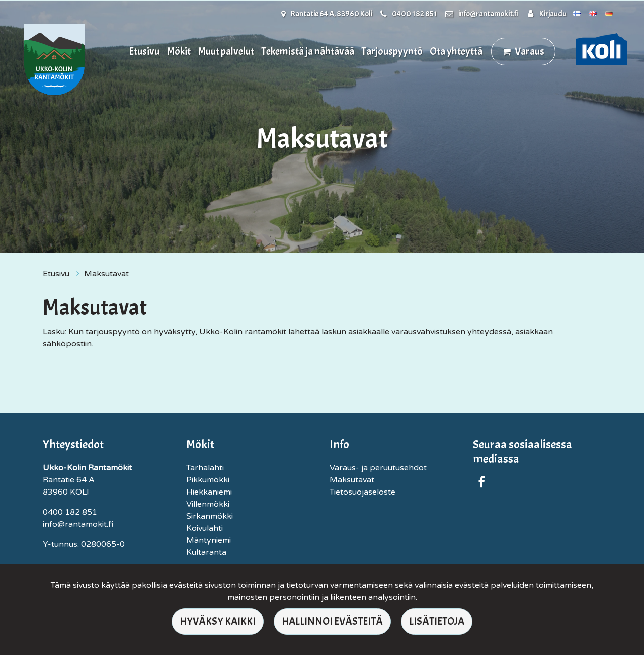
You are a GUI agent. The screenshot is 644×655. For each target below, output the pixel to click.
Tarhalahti (205, 468)
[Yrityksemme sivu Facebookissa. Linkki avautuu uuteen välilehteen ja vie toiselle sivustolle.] (481, 484)
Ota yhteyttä (456, 51)
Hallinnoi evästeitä (332, 621)
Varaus (530, 51)
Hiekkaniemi (209, 492)
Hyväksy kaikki (218, 621)
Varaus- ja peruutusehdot (378, 468)
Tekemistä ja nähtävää (308, 51)
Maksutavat (106, 274)
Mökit (179, 51)
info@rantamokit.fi (488, 14)
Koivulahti (205, 528)
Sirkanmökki (210, 516)
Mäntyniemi (209, 540)
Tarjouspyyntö (392, 51)
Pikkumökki (208, 480)
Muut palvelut (226, 51)
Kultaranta (206, 552)
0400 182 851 (415, 14)
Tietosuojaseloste (363, 492)
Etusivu (144, 51)
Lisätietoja (437, 621)
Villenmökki (208, 504)
